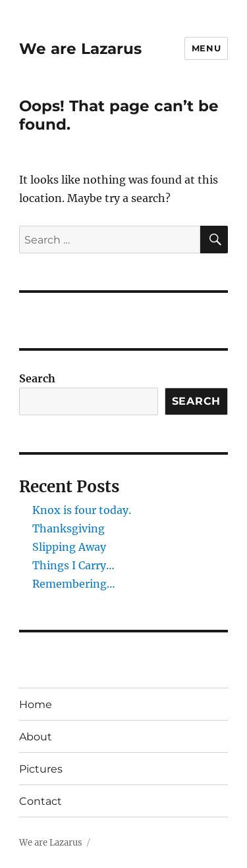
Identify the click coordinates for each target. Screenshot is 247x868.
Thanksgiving (69, 528)
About (36, 737)
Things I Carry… (73, 565)
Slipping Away (69, 547)
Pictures (41, 769)
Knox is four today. (82, 510)
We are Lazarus (80, 49)
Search (37, 378)
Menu (206, 48)
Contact (41, 801)
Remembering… (74, 584)
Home (36, 704)
